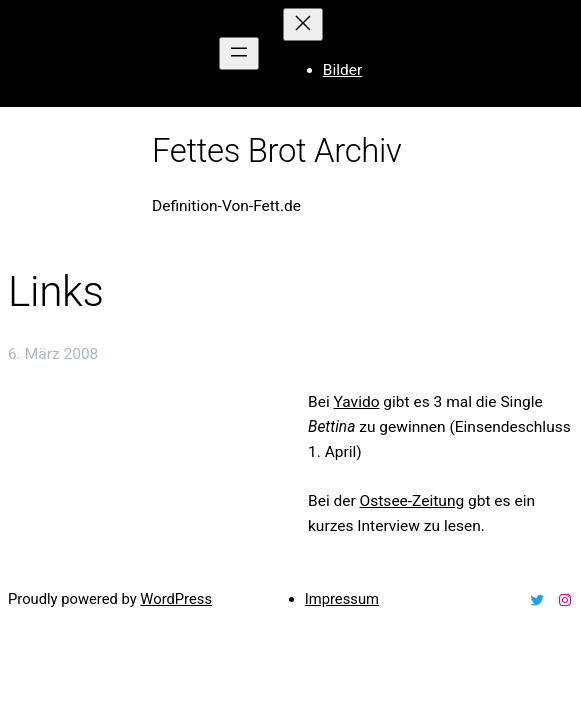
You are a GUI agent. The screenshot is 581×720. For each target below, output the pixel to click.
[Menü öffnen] (239, 53)
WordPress (176, 599)
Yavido (357, 402)
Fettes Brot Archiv (277, 150)
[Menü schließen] (303, 24)
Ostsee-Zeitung (412, 501)
